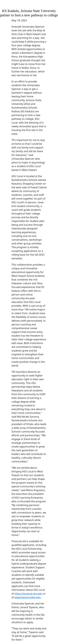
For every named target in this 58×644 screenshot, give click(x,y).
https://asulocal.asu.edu (28, 594)
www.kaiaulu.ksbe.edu (27, 597)
